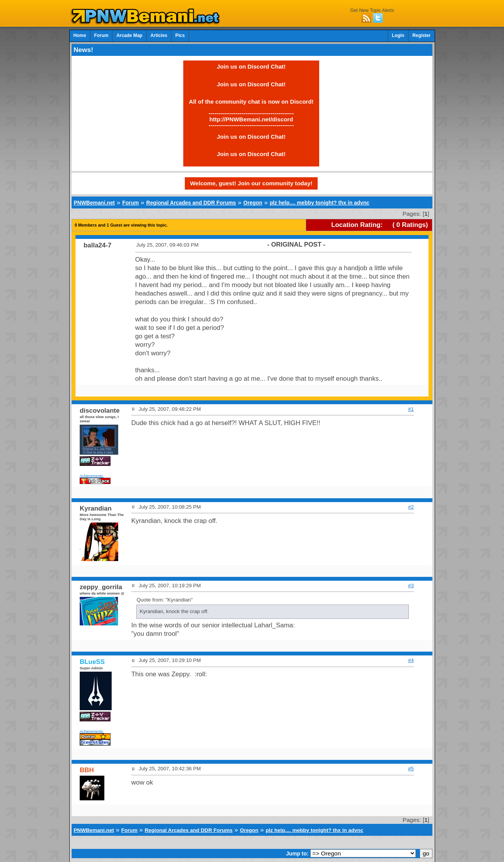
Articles (159, 35)
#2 (411, 507)
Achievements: (92, 476)
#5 (411, 769)
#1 (411, 409)
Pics (180, 35)
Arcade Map (129, 35)
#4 (411, 660)
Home (80, 35)
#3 (411, 586)
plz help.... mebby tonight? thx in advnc (319, 203)
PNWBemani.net (94, 203)
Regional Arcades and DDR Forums (191, 203)
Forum (101, 35)
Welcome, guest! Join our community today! (251, 183)
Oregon (253, 203)
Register (422, 35)
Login (398, 35)
